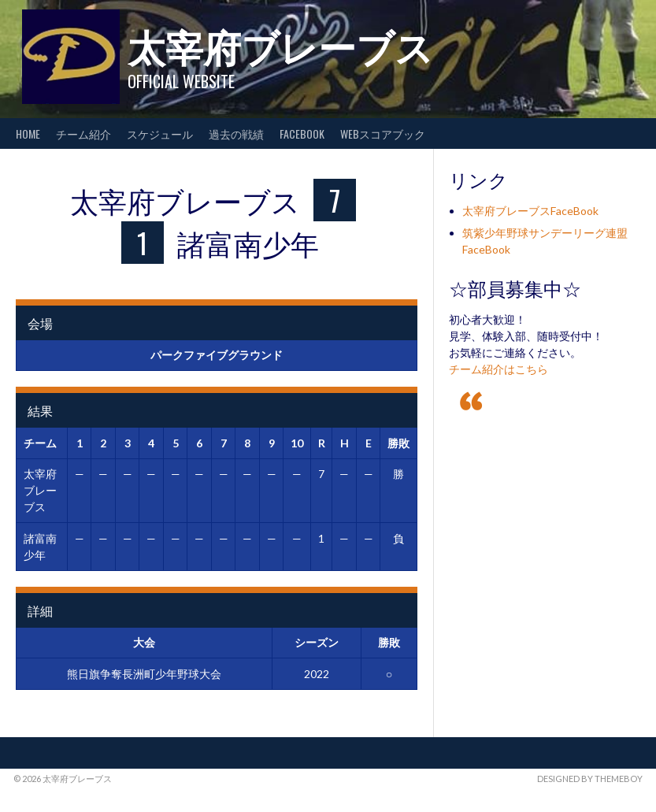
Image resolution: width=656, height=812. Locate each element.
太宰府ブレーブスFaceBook (530, 211)
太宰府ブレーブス (280, 45)
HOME (28, 133)
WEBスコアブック (383, 133)
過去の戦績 (236, 133)
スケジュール (160, 133)
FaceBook (302, 133)
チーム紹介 (83, 133)
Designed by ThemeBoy (590, 779)
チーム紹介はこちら (498, 369)
